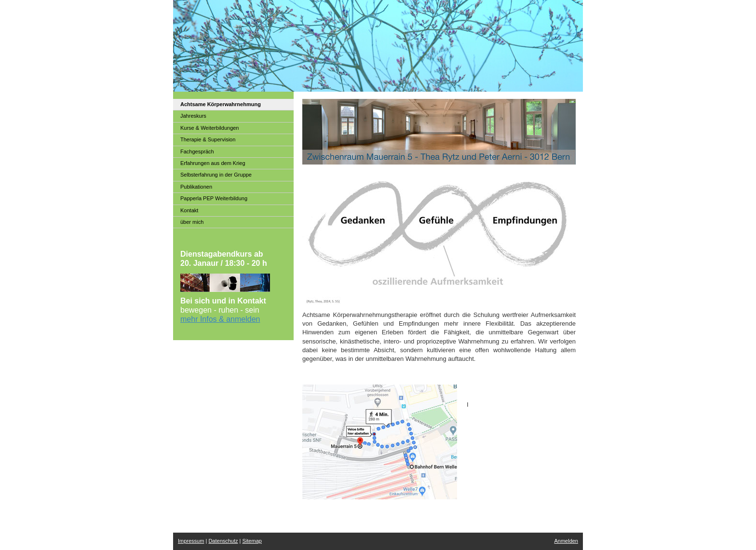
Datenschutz (223, 541)
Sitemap (252, 541)
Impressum (191, 541)
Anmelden (566, 541)
